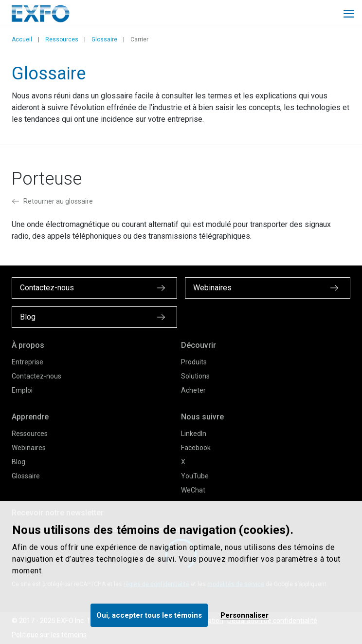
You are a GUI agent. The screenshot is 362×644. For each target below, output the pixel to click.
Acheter (193, 390)
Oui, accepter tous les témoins (149, 615)
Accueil (22, 39)
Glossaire (104, 39)
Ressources (62, 39)
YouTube (195, 476)
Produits (194, 362)
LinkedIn (194, 434)
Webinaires (29, 448)
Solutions (195, 376)
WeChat (193, 490)
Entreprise (27, 362)
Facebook (196, 448)
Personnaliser (244, 615)
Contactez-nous (36, 376)
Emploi (22, 390)
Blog (18, 462)
